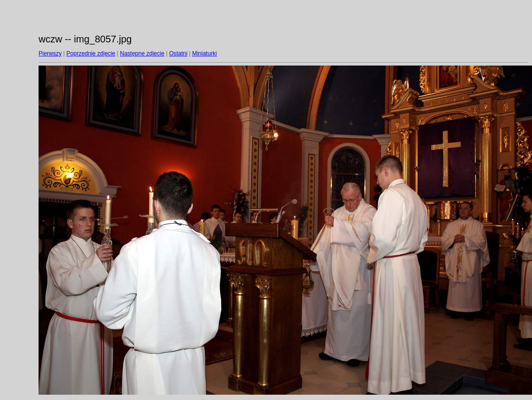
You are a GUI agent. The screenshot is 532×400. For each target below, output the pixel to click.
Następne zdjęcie (142, 53)
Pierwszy (50, 53)
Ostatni (178, 53)
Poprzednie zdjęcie (91, 53)
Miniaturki (205, 53)
